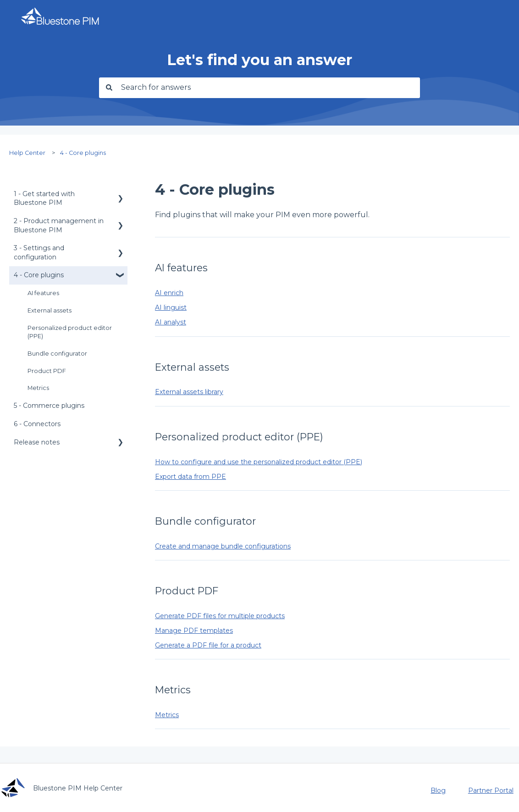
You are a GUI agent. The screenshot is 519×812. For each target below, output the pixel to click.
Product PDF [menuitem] (47, 371)
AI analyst (171, 322)
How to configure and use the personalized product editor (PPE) (259, 462)
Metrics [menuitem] (38, 388)
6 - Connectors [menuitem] (37, 424)
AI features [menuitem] (43, 293)
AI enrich (169, 293)
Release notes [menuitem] (37, 442)
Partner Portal (491, 790)
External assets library (189, 392)
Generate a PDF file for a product (208, 645)
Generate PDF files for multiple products (220, 616)
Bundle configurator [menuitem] (57, 354)
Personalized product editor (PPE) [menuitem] (70, 332)
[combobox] (268, 88)
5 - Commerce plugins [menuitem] (49, 406)
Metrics (167, 715)
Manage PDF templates (194, 631)
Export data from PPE (190, 477)
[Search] (108, 88)
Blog (438, 790)
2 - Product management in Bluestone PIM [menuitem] (59, 225)
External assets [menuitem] (50, 310)
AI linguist (171, 307)
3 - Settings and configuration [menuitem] (39, 252)
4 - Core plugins (83, 153)
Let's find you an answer (259, 60)
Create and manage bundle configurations (223, 546)
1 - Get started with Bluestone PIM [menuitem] (44, 198)
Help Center (27, 153)
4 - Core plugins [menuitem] (39, 275)
